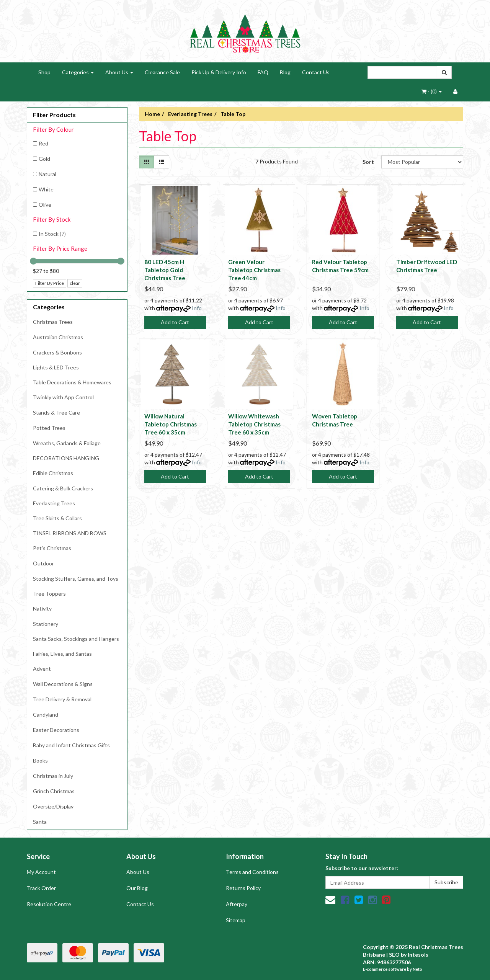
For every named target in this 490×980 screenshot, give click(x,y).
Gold (44, 159)
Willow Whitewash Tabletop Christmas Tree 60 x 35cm (254, 424)
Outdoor (43, 563)
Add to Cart (175, 322)
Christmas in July (53, 776)
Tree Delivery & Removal (62, 699)
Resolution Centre (49, 904)
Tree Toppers (49, 594)
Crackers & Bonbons (57, 352)
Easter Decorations (56, 730)
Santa (40, 822)
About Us (119, 72)
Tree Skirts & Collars (57, 518)
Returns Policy (243, 888)
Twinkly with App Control (63, 397)
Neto (417, 969)
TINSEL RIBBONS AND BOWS (70, 533)
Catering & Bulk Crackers (63, 488)
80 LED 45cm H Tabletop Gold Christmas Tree (165, 270)
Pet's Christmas (52, 548)
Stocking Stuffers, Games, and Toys (76, 579)
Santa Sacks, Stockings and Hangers (76, 639)
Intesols (418, 955)
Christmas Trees (53, 322)
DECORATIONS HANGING (66, 458)
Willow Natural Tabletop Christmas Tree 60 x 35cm (171, 424)
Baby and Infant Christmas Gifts (71, 745)
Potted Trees (49, 428)
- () (432, 91)
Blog (285, 72)
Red (43, 143)
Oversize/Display (53, 806)
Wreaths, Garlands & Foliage (67, 443)
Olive (45, 205)
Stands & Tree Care (56, 412)
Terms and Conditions (252, 872)
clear (75, 283)
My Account (41, 872)
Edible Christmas (53, 473)
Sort (368, 162)
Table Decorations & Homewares (72, 382)
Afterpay (237, 904)
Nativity (42, 608)
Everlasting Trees (54, 503)
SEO (394, 955)
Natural (47, 174)
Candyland (46, 715)
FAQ (263, 72)
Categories (78, 72)
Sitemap (236, 920)
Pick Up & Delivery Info (219, 72)
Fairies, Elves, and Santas (62, 654)
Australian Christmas (58, 337)
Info (197, 308)
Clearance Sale (162, 72)
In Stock (52, 234)
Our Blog (137, 888)
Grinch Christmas (54, 791)
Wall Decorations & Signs (63, 684)
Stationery (46, 624)
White (46, 189)
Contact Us (316, 72)
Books (40, 760)
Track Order (41, 888)
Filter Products (54, 115)
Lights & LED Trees (56, 367)
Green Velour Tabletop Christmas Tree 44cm (254, 270)
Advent (42, 669)
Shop (44, 72)
